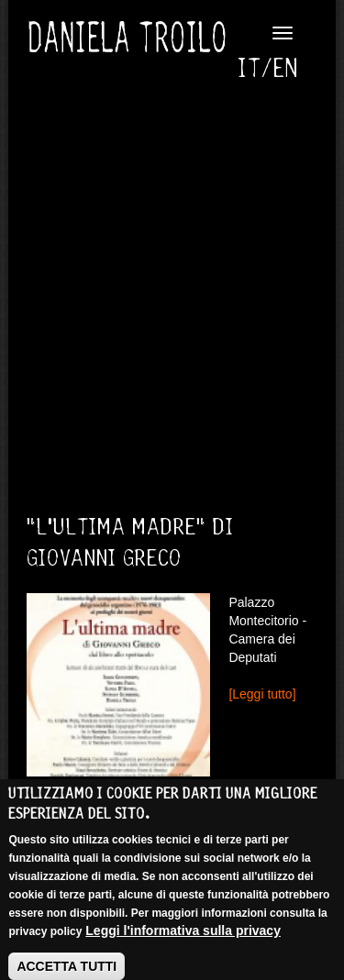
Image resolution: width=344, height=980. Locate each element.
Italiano (255, 69)
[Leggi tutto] (262, 694)
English (286, 69)
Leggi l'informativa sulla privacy (183, 940)
